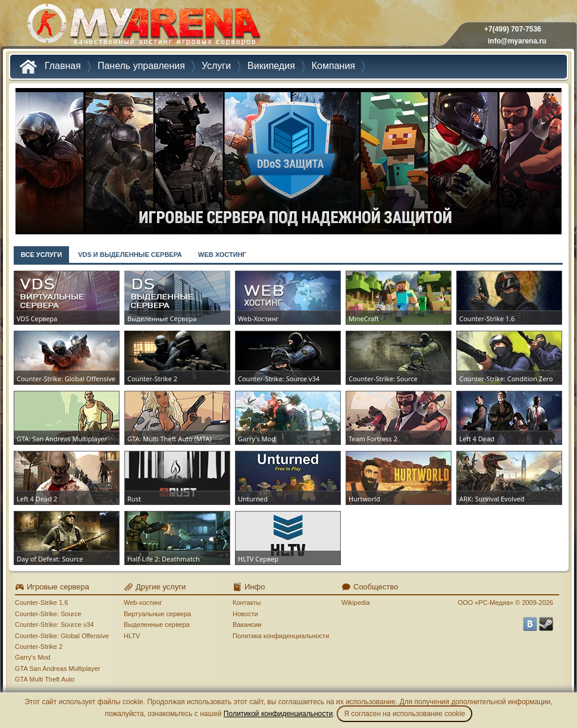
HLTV (132, 636)
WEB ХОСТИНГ (222, 255)
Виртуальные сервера (157, 614)
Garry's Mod (33, 657)
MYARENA (143, 26)
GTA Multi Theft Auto (45, 679)
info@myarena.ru (517, 41)
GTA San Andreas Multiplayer (57, 669)
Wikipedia (356, 603)
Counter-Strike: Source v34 (54, 625)
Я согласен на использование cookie (404, 714)
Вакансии (247, 625)
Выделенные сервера (157, 625)
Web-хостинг (143, 603)
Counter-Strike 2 (39, 647)
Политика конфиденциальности (281, 636)
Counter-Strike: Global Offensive (62, 636)
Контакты (247, 603)
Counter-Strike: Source (48, 614)
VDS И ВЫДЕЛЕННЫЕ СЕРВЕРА (130, 255)
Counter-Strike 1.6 (41, 603)
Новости (245, 614)
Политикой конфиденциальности (278, 714)
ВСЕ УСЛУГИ (41, 255)
